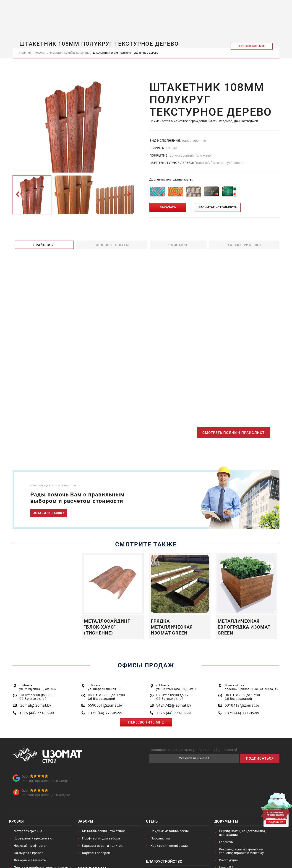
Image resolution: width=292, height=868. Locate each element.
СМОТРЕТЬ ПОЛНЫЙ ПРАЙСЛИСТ (232, 433)
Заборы (85, 822)
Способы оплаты (111, 244)
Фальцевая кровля (29, 853)
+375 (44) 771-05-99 (37, 714)
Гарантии (226, 842)
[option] (73, 127)
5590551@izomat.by (105, 706)
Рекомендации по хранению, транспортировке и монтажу (241, 852)
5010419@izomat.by (242, 706)
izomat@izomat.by (35, 706)
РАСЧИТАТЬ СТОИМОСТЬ (218, 207)
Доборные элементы (30, 861)
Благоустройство (164, 862)
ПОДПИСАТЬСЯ (259, 759)
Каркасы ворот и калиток (102, 846)
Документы (226, 822)
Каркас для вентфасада (169, 846)
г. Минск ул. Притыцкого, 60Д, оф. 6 (176, 688)
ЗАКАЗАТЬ (168, 207)
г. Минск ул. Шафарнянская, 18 (105, 688)
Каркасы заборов (96, 853)
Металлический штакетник (103, 831)
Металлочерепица (28, 831)
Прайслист (43, 244)
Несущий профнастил (31, 846)
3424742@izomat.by (174, 706)
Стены (152, 822)
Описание (177, 244)
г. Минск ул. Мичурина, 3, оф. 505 (38, 688)
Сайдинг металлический (170, 831)
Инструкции (228, 861)
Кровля (16, 822)
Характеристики (243, 244)
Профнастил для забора (101, 839)
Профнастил (160, 839)
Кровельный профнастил (33, 839)
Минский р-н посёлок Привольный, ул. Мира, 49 (251, 688)
